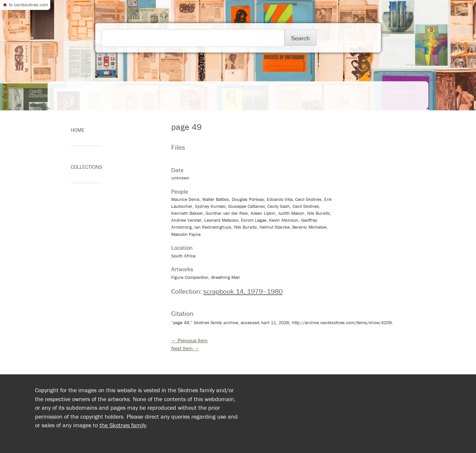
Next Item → (185, 348)
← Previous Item (190, 340)
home (78, 130)
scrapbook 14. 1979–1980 (243, 291)
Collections (86, 167)
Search (300, 38)
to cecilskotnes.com (25, 5)
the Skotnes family (123, 425)
